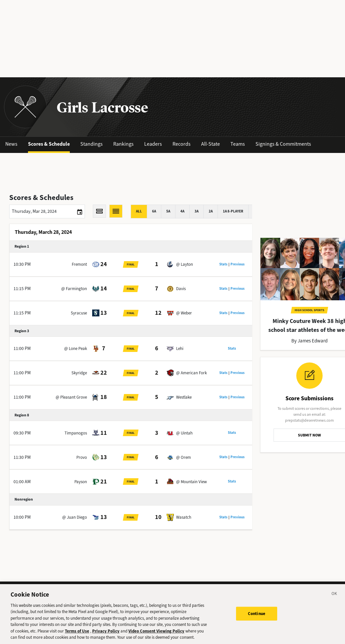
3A (197, 211)
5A (168, 211)
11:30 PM (22, 457)
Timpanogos (76, 433)
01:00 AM (22, 482)
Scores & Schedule (49, 144)
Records (182, 144)
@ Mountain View (191, 482)
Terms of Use (77, 634)
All (139, 211)
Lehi (180, 348)
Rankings (123, 144)
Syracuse (79, 313)
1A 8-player (233, 211)
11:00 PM (22, 348)
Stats (223, 264)
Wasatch (184, 517)
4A (182, 211)
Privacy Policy (106, 634)
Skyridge (79, 373)
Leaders (153, 144)
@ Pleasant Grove (71, 397)
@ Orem (184, 457)
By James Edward (309, 341)
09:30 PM (22, 433)
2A (211, 211)
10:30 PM (22, 264)
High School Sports (309, 310)
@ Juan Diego (75, 517)
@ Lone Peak (76, 348)
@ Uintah (184, 433)
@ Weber (184, 313)
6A (154, 211)
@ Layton (185, 264)
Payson (81, 482)
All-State (211, 144)
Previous (238, 264)
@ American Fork (191, 373)
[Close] (334, 597)
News (11, 144)
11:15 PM (22, 289)
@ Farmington (74, 289)
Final (131, 264)
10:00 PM (22, 517)
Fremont (79, 264)
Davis (181, 289)
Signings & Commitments (283, 144)
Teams (238, 144)
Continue (257, 616)
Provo (82, 457)
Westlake (184, 397)
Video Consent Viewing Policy (156, 634)
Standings (92, 144)
